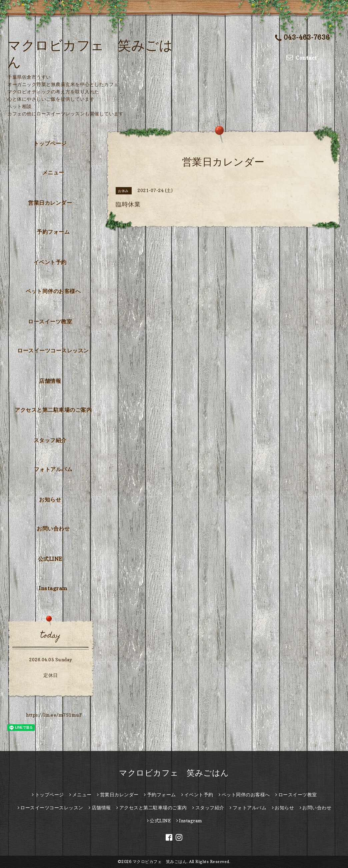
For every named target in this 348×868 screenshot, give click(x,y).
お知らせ (50, 500)
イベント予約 (50, 262)
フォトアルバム (53, 469)
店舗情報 (50, 381)
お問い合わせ (53, 529)
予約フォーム (53, 232)
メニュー (53, 172)
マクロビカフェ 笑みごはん (174, 773)
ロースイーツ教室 (50, 321)
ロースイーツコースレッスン (53, 350)
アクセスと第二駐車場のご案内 (53, 410)
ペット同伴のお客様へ (53, 291)
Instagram (53, 588)
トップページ (50, 143)
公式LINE (50, 559)
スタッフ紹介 (50, 440)
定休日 (51, 675)
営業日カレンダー (50, 203)
